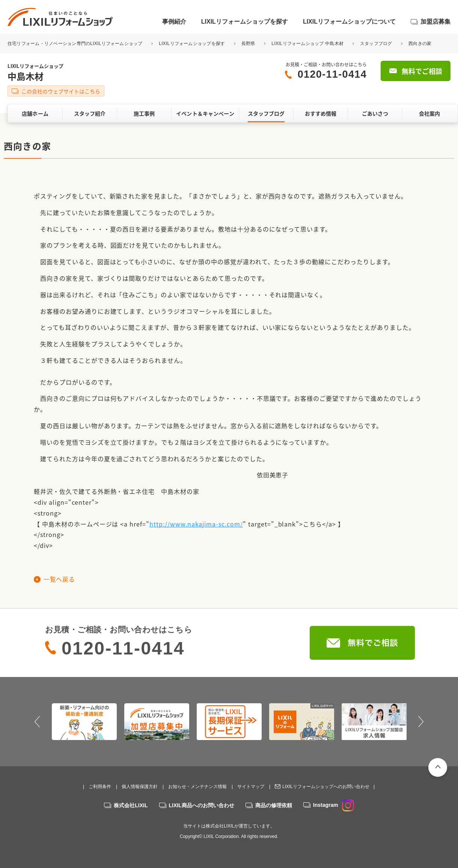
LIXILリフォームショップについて (349, 22)
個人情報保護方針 (140, 787)
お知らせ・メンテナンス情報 (197, 787)
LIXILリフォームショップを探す (245, 22)
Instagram (334, 805)
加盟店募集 (435, 22)
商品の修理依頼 (274, 805)
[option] (84, 722)
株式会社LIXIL (131, 805)
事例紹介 (174, 22)
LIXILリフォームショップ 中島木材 (307, 44)
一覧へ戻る (59, 579)
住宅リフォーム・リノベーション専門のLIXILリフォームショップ (76, 44)
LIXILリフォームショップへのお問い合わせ (326, 787)
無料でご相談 (422, 71)
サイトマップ (251, 787)
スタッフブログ (376, 44)
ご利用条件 (100, 787)
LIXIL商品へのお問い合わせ (202, 805)
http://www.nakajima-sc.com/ (196, 524)
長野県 (248, 44)
